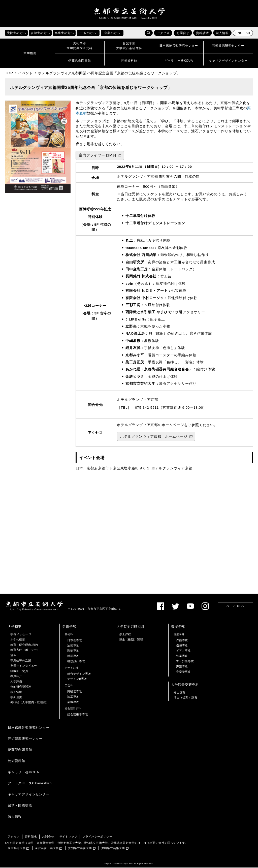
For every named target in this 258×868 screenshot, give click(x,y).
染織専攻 (73, 702)
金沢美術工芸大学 (47, 849)
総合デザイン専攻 (79, 674)
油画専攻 (73, 646)
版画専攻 (73, 656)
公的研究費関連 (21, 687)
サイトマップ (68, 837)
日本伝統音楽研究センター (29, 728)
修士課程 (125, 635)
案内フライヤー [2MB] (98, 156)
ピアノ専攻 (184, 651)
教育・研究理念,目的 (24, 645)
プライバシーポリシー (97, 837)
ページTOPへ (235, 606)
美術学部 (69, 627)
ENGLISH (243, 34)
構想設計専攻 (76, 662)
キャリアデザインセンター (29, 795)
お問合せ (183, 34)
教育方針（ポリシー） (25, 650)
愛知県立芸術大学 (80, 849)
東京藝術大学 (17, 849)
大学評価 (16, 682)
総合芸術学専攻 (78, 715)
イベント (26, 74)
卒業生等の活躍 (21, 661)
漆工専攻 (73, 697)
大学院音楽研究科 (185, 685)
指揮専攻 (182, 646)
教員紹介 (16, 677)
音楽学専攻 (184, 672)
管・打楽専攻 (185, 662)
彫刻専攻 (73, 651)
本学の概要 (18, 640)
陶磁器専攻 (75, 692)
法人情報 (222, 34)
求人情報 (16, 692)
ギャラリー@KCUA (23, 772)
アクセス (163, 34)
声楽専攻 (182, 667)
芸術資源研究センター (25, 739)
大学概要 (15, 627)
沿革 (13, 656)
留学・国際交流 (20, 806)
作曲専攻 (182, 641)
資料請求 (202, 34)
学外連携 (16, 697)
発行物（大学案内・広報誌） (30, 703)
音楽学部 (178, 627)
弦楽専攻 (182, 656)
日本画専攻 (75, 641)
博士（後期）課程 (131, 640)
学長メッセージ (21, 635)
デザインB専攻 (77, 679)
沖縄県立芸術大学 (113, 849)
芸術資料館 (17, 761)
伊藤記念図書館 (20, 750)
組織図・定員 (19, 671)
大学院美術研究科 (131, 627)
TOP (9, 74)
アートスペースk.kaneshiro (30, 784)
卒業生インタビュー (24, 666)
